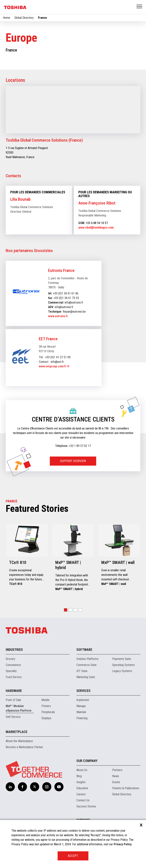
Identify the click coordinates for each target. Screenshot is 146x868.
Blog (79, 776)
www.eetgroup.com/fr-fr (54, 366)
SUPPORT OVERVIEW (73, 461)
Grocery (10, 659)
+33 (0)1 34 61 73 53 (66, 298)
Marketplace (17, 732)
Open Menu (140, 7)
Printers (46, 706)
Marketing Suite (86, 677)
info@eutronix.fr (74, 302)
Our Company (87, 761)
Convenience (13, 665)
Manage (81, 706)
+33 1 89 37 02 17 (80, 446)
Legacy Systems (122, 671)
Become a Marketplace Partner (24, 747)
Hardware (14, 691)
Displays (46, 718)
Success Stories (86, 806)
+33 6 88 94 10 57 (97, 223)
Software (84, 650)
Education (82, 788)
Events (116, 782)
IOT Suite (82, 671)
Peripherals (48, 712)
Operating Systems (123, 665)
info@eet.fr (57, 362)
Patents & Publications (126, 788)
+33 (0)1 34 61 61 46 (66, 293)
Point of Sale (13, 700)
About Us (82, 770)
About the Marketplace (19, 741)
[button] (66, 610)
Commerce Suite (86, 665)
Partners (117, 770)
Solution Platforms (87, 659)
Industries (14, 650)
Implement (83, 700)
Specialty (11, 671)
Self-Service (13, 717)
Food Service (14, 677)
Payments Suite (122, 659)
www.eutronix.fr (58, 316)
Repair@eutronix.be (74, 312)
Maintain (81, 712)
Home (6, 18)
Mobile (45, 700)
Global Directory (24, 18)
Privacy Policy (123, 844)
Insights (81, 782)
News (116, 776)
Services (83, 691)
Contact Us (83, 800)
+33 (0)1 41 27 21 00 (58, 357)
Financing (82, 718)
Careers (81, 794)
